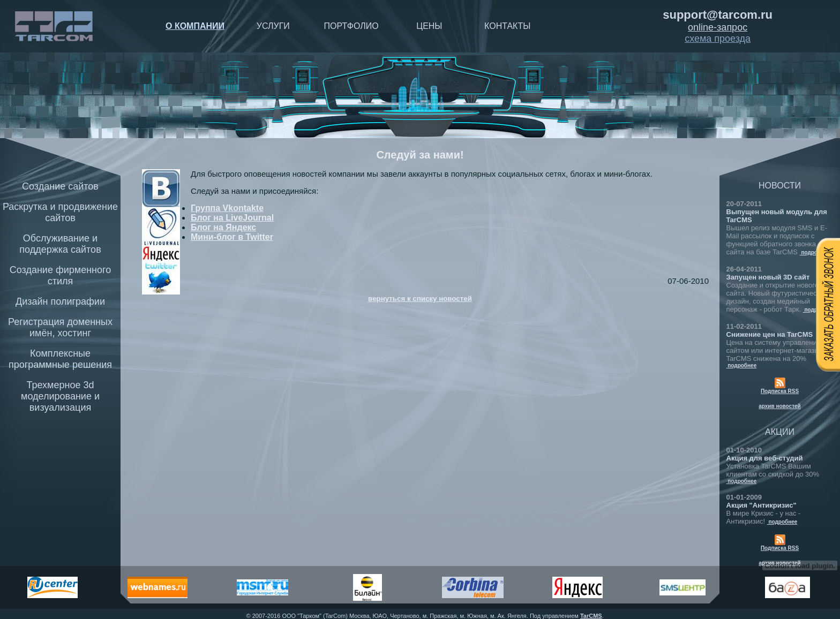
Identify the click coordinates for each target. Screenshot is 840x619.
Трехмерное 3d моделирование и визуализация (60, 396)
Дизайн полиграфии (60, 301)
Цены (429, 26)
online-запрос (718, 27)
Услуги (273, 26)
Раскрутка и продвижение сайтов (60, 212)
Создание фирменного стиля (61, 275)
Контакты (507, 26)
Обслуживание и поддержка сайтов (60, 244)
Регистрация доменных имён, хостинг (60, 327)
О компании (195, 26)
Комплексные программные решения (60, 359)
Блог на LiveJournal (232, 218)
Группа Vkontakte (227, 208)
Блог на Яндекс (223, 227)
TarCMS (591, 616)
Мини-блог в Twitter (232, 237)
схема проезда (718, 39)
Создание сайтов (60, 186)
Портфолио (351, 26)
